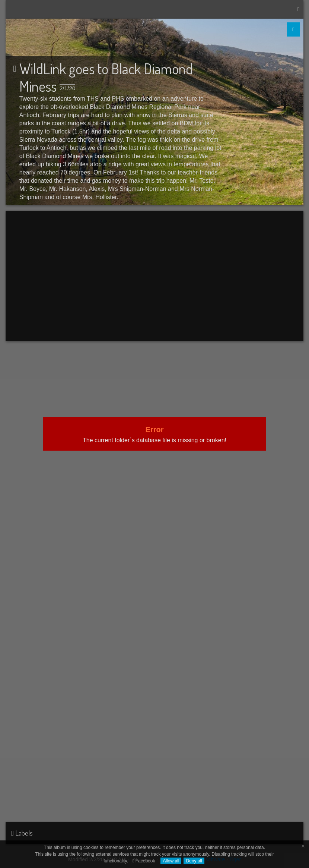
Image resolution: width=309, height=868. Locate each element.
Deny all (194, 861)
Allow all (171, 861)
